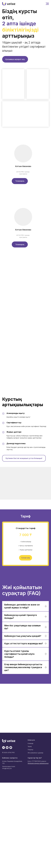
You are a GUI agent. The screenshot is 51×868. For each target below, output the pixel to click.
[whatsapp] (11, 748)
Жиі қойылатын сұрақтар (35, 753)
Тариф (30, 746)
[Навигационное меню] (47, 4)
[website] (4, 748)
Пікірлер (30, 750)
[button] (20, 181)
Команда (30, 743)
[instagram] (7, 748)
